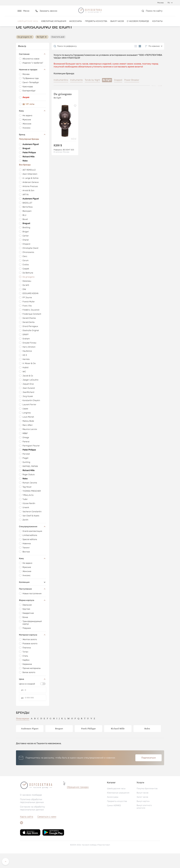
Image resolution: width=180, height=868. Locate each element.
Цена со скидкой (27, 698)
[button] (23, 12)
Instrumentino (61, 95)
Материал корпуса (33, 649)
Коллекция (33, 597)
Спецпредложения (33, 541)
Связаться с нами (47, 831)
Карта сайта (27, 831)
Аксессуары (75, 23)
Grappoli (118, 95)
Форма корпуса (33, 615)
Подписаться (148, 772)
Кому (33, 125)
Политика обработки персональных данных (32, 815)
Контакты (157, 23)
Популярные (23, 733)
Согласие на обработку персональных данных (32, 823)
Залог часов (142, 812)
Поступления (33, 603)
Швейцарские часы (28, 23)
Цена (33, 694)
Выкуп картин (143, 816)
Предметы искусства (96, 23)
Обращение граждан (78, 802)
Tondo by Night (92, 95)
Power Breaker (132, 95)
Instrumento (76, 95)
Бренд (33, 149)
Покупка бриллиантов (147, 803)
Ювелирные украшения (54, 23)
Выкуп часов (117, 23)
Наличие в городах (33, 84)
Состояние (33, 69)
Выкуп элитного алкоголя (144, 821)
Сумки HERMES (114, 820)
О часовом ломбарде (138, 23)
